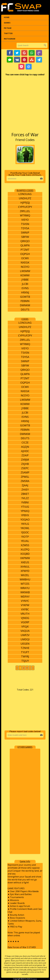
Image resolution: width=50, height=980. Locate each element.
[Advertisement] (25, 105)
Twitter (8, 33)
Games (7, 23)
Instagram (10, 39)
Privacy (34, 979)
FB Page (8, 28)
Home (7, 17)
